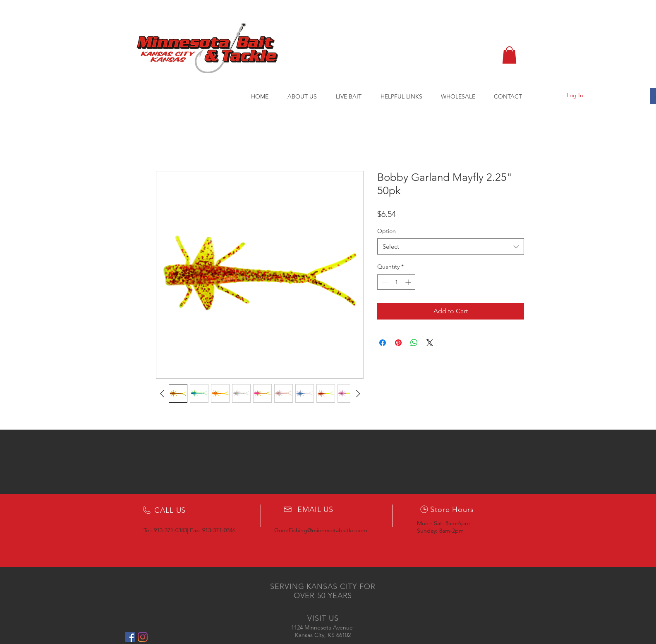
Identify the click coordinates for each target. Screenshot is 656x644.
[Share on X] (430, 343)
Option (387, 231)
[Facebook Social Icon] (130, 637)
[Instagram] (143, 637)
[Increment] (409, 282)
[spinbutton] (396, 282)
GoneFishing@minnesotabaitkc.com (321, 530)
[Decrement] (384, 282)
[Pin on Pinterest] (398, 343)
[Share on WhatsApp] (414, 343)
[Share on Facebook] (383, 343)
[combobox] (451, 246)
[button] (509, 55)
